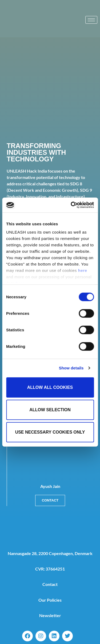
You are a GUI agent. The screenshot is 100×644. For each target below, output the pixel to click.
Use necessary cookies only (50, 432)
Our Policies (50, 600)
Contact (50, 584)
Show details (71, 368)
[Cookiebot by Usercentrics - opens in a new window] (71, 205)
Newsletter (50, 615)
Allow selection (50, 409)
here (83, 270)
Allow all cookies (50, 387)
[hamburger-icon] (91, 20)
